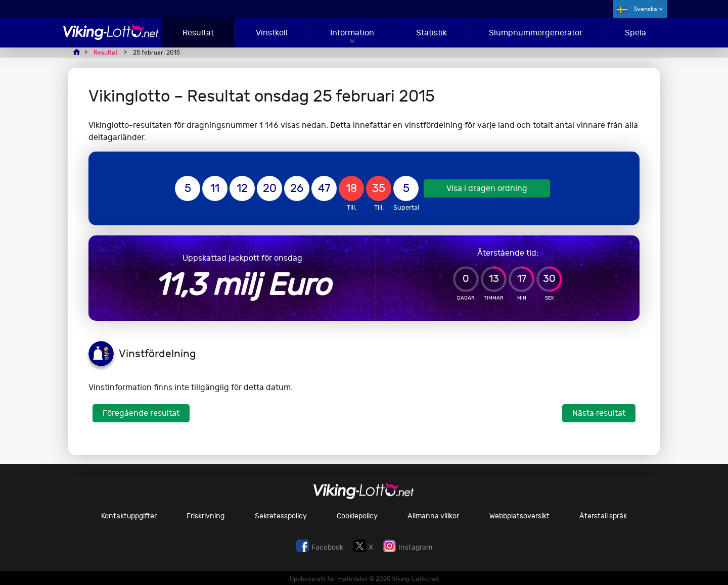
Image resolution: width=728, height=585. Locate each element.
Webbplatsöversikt (519, 516)
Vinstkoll (272, 33)
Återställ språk (603, 516)
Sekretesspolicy (281, 516)
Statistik (431, 33)
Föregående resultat (141, 413)
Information (352, 33)
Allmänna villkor (433, 516)
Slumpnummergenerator (536, 33)
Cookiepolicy (357, 516)
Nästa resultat (599, 413)
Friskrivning (206, 516)
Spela (635, 33)
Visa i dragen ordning (487, 188)
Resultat (198, 33)
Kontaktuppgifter (129, 516)
